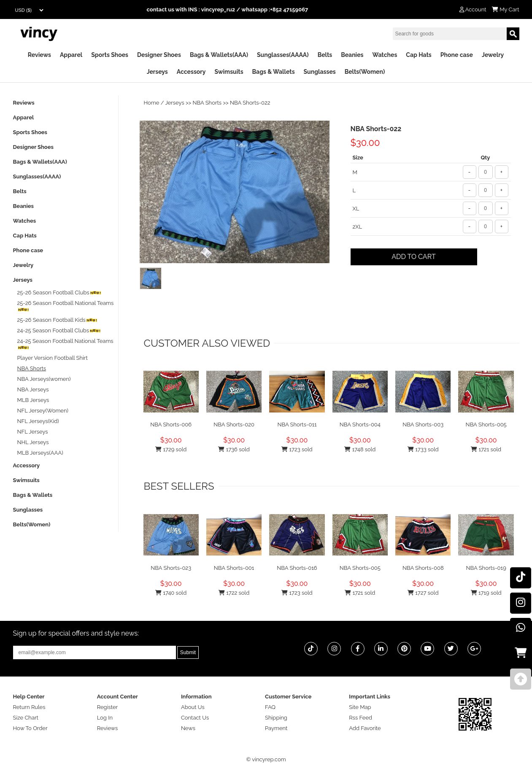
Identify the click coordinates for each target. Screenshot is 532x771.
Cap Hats (419, 55)
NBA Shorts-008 (423, 568)
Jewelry (493, 55)
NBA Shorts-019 (486, 568)
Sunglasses (320, 72)
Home (152, 103)
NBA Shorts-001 (234, 568)
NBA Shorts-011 (297, 425)
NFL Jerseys (33, 432)
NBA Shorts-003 (423, 425)
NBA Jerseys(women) (44, 379)
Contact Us (195, 718)
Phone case (457, 55)
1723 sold (297, 449)
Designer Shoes (159, 55)
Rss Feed (361, 718)
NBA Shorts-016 (297, 568)
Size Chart (26, 718)
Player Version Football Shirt (53, 358)
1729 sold (171, 449)
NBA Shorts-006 (171, 425)
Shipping (276, 718)
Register (108, 707)
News (188, 728)
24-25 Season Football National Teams (65, 344)
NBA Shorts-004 (360, 425)
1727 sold (423, 593)
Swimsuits (229, 72)
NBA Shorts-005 (486, 425)
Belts (325, 55)
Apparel (71, 55)
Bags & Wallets (274, 72)
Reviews (39, 55)
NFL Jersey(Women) (43, 411)
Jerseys (157, 72)
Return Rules (29, 707)
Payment (276, 728)
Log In (105, 718)
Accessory (191, 72)
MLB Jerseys (33, 400)
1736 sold (234, 449)
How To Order (30, 728)
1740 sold (171, 593)
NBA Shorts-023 (171, 568)
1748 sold (360, 449)
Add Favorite (365, 728)
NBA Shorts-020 (234, 425)
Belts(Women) (365, 72)
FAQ (270, 707)
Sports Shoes (110, 55)
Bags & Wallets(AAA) (219, 55)
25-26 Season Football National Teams (66, 306)
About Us (193, 707)
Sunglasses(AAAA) (283, 55)
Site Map (360, 707)
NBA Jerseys (33, 390)
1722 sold (234, 593)
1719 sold (486, 593)
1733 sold (423, 449)
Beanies (352, 55)
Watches (385, 55)
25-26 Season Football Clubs (59, 292)
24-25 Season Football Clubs (59, 330)
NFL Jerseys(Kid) (38, 421)
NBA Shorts (207, 103)
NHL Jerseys (33, 442)
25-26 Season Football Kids (57, 320)
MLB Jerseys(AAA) (40, 453)
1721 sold (486, 449)
